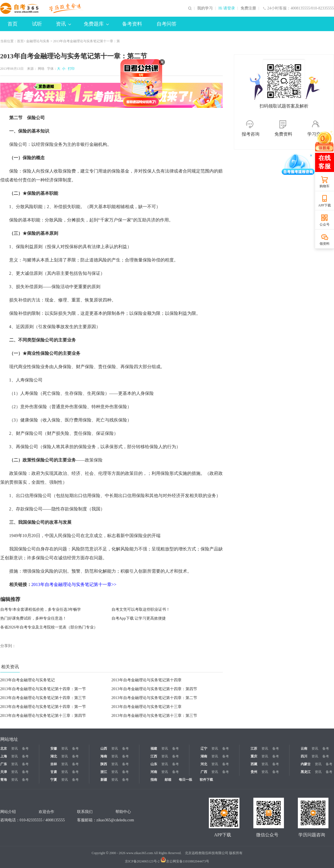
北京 (4, 749)
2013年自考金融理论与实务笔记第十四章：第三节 (43, 698)
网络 (41, 69)
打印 (70, 69)
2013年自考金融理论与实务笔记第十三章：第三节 (154, 716)
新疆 (104, 780)
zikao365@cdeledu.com (115, 820)
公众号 (325, 225)
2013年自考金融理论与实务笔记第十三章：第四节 (43, 716)
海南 (104, 756)
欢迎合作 (46, 812)
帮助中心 (123, 812)
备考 (25, 749)
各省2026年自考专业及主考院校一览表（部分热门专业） (49, 627)
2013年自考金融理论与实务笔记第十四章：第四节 (154, 689)
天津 (4, 772)
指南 (154, 780)
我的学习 (205, 8)
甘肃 (54, 772)
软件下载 (206, 780)
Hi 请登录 (227, 8)
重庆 (254, 756)
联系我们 (85, 812)
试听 (37, 24)
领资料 (325, 244)
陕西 (104, 764)
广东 (4, 764)
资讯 (63, 24)
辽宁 (204, 749)
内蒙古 (306, 764)
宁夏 (54, 780)
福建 (154, 749)
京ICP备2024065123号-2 (142, 861)
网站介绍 (8, 812)
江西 (154, 756)
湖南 (204, 756)
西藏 (254, 764)
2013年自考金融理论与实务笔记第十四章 (147, 680)
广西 (204, 772)
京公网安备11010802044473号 (185, 861)
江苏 (254, 749)
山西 (104, 749)
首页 (13, 24)
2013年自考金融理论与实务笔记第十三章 (147, 707)
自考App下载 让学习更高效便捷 (139, 618)
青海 (4, 780)
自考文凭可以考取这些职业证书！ (141, 609)
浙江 (104, 772)
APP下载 (325, 205)
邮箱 (168, 780)
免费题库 (96, 24)
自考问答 (167, 24)
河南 (154, 772)
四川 (304, 756)
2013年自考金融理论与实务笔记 (28, 680)
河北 (204, 764)
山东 (154, 764)
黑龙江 (306, 772)
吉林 (54, 764)
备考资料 (132, 24)
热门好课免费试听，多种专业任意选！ (33, 618)
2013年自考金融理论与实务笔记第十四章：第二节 (154, 698)
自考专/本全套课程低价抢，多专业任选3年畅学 (41, 609)
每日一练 (185, 780)
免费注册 (248, 8)
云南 (304, 749)
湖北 (54, 756)
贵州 (254, 772)
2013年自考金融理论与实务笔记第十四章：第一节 (43, 689)
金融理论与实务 (38, 41)
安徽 (54, 749)
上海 (4, 756)
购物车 (325, 186)
